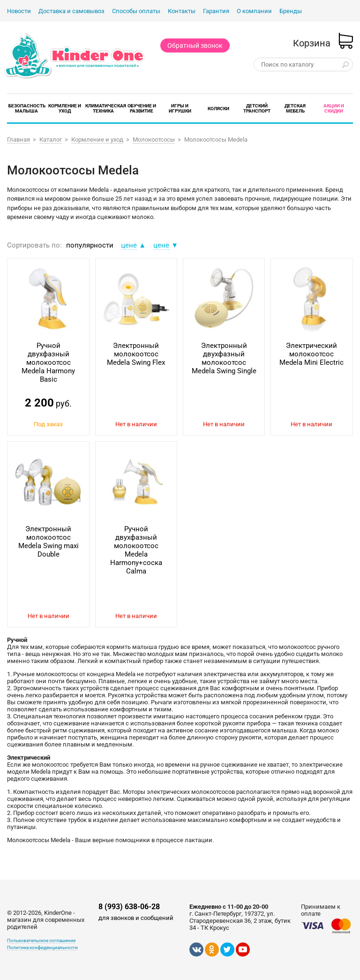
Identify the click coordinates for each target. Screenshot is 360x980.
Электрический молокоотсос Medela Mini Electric (311, 354)
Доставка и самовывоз (71, 11)
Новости (19, 11)
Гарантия (216, 11)
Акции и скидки (334, 108)
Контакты (182, 11)
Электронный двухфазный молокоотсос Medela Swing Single (224, 358)
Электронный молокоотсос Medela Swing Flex (136, 354)
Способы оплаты (136, 11)
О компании (254, 11)
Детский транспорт (257, 108)
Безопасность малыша (27, 108)
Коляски (218, 109)
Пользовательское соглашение (41, 940)
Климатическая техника (106, 108)
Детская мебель (295, 108)
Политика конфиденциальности (42, 947)
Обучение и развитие (142, 108)
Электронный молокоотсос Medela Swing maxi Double (49, 542)
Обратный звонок (195, 45)
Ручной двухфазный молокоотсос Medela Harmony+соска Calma (136, 550)
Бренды (291, 11)
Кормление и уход (65, 108)
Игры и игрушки (180, 108)
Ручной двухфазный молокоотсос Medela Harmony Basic (48, 362)
